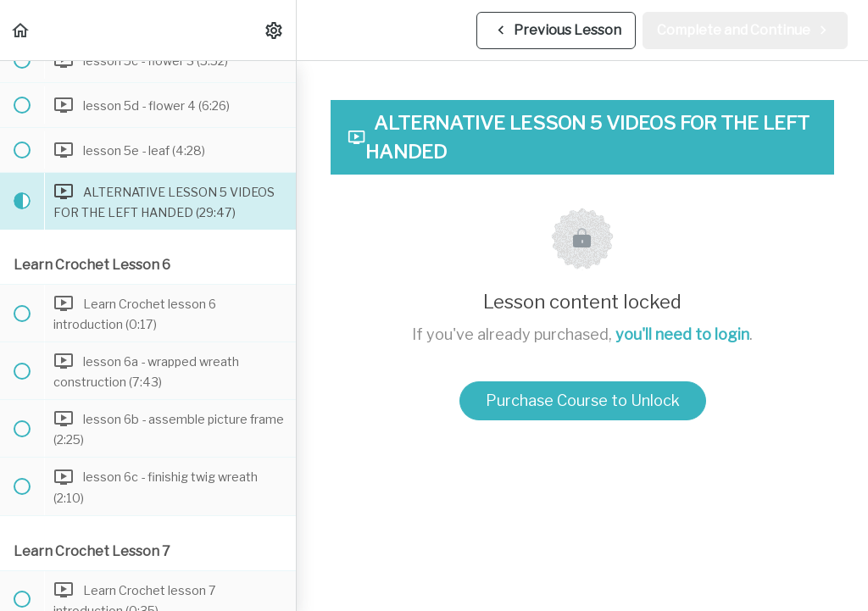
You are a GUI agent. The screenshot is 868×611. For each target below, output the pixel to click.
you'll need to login (682, 334)
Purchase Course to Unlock (583, 400)
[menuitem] (275, 30)
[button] (21, 30)
